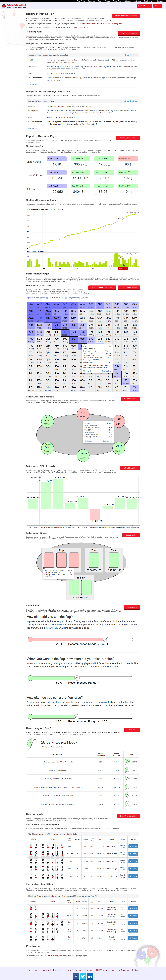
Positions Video (130, 399)
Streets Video (131, 535)
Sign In (158, 6)
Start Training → (144, 6)
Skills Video (132, 607)
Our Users (32, 970)
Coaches (91, 1)
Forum (68, 970)
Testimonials (149, 1)
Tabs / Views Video (129, 287)
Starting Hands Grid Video (102, 287)
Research (57, 970)
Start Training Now (80, 27)
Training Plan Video (129, 33)
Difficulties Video (130, 468)
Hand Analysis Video (128, 816)
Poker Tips (117, 1)
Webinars (137, 1)
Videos (107, 1)
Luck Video (132, 730)
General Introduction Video (126, 16)
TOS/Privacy (101, 970)
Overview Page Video (128, 138)
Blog (100, 1)
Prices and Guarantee (121, 970)
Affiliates (127, 1)
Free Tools (81, 1)
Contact (160, 1)
